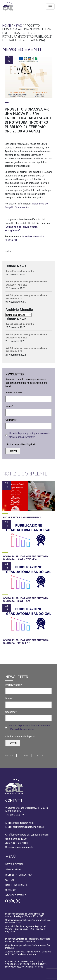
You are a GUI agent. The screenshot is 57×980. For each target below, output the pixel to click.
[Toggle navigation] (50, 7)
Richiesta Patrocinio (18, 875)
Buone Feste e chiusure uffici (20, 271)
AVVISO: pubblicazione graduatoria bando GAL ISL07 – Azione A (27, 283)
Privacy (9, 756)
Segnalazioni (14, 870)
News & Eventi (14, 864)
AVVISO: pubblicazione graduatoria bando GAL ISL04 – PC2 (27, 297)
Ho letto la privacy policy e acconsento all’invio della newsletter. (29, 435)
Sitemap (10, 890)
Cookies (24, 756)
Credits (39, 756)
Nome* (9, 406)
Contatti (11, 880)
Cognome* (11, 420)
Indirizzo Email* (14, 393)
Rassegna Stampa (16, 885)
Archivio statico (16, 895)
